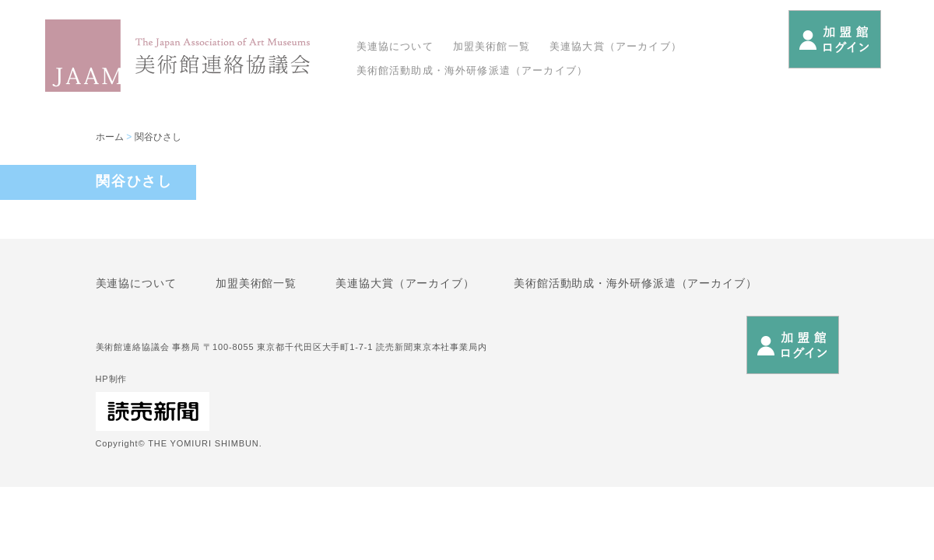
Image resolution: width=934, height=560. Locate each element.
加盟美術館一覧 (492, 46)
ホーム (110, 137)
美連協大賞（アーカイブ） (616, 46)
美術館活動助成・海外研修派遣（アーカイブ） (472, 70)
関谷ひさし (158, 137)
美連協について (395, 46)
